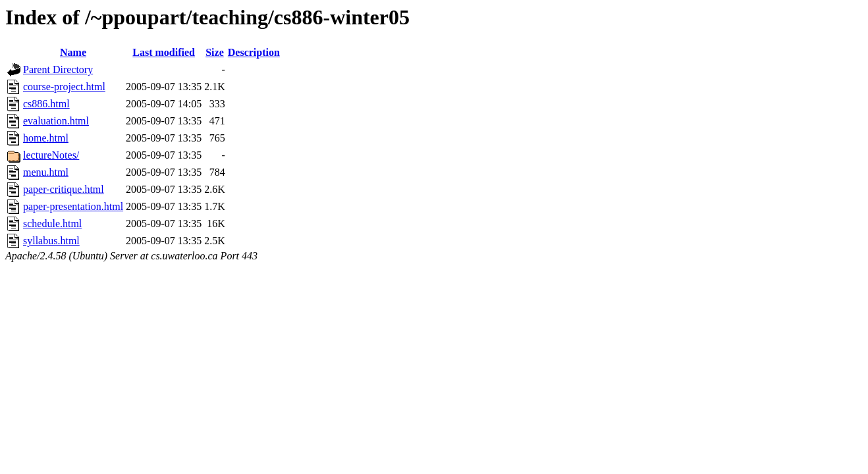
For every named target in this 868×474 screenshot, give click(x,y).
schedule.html (52, 224)
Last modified (164, 52)
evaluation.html (56, 121)
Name (73, 52)
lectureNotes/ (51, 155)
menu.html (46, 172)
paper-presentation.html (73, 206)
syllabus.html (51, 241)
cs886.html (46, 104)
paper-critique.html (64, 189)
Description (254, 52)
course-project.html (64, 87)
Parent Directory (58, 69)
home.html (46, 138)
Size (215, 52)
